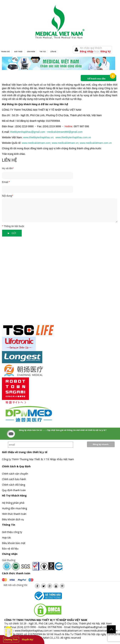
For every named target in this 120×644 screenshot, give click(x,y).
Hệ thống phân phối (13, 503)
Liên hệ (53, 52)
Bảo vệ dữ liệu (10, 549)
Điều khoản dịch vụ (13, 519)
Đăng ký (106, 51)
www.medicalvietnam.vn (68, 631)
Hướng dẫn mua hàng (14, 508)
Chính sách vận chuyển (15, 474)
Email (6, 182)
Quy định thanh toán (14, 490)
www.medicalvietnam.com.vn (101, 631)
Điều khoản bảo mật (14, 543)
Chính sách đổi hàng (14, 485)
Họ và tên (8, 168)
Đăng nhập (87, 51)
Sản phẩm (31, 52)
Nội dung (7, 196)
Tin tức (43, 52)
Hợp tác (6, 537)
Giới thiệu (18, 52)
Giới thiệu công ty (12, 532)
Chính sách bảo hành (14, 479)
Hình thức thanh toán (14, 514)
